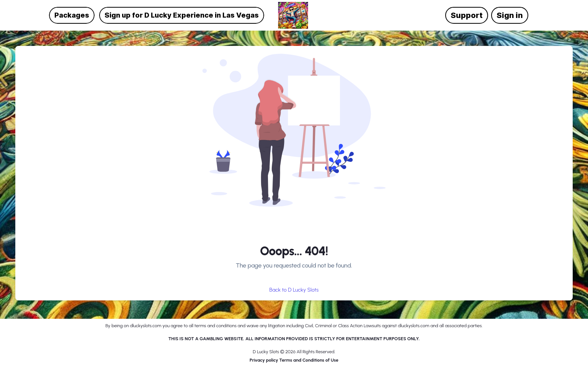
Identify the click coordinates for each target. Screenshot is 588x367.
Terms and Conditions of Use (309, 360)
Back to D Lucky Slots (294, 290)
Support (467, 15)
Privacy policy (264, 360)
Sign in (510, 15)
